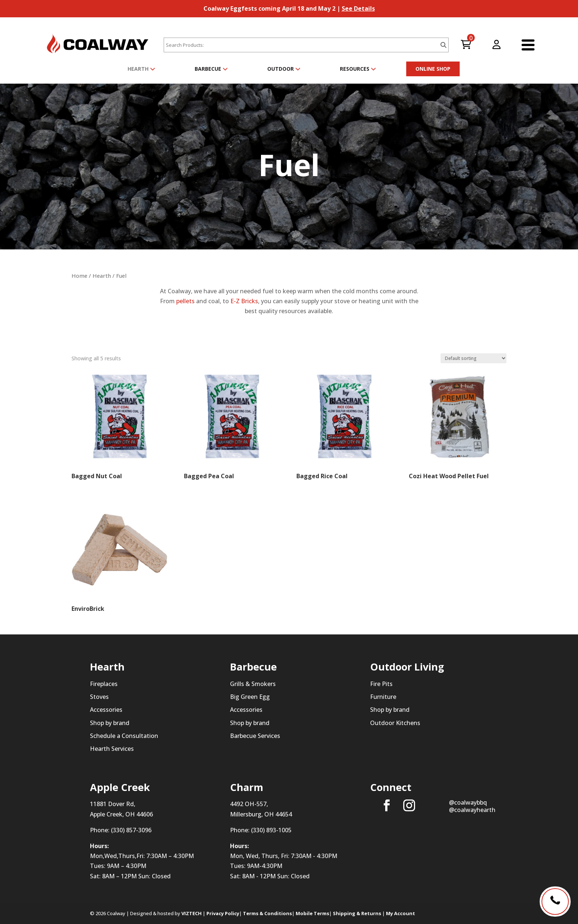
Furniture (383, 697)
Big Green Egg (250, 697)
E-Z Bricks (244, 301)
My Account (401, 913)
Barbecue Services (255, 736)
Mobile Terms (312, 913)
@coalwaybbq (468, 802)
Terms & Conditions (267, 913)
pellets (185, 301)
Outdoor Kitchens (395, 723)
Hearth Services (112, 749)
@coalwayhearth (472, 810)
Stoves (99, 697)
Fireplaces (104, 684)
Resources (358, 69)
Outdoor (284, 69)
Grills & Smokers (253, 684)
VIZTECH (191, 913)
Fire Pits (381, 684)
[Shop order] (473, 358)
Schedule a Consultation (124, 736)
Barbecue (211, 69)
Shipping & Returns (357, 913)
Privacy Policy (223, 913)
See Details (358, 8)
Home (79, 276)
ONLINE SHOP (433, 69)
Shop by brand (110, 723)
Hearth (141, 69)
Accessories (106, 710)
